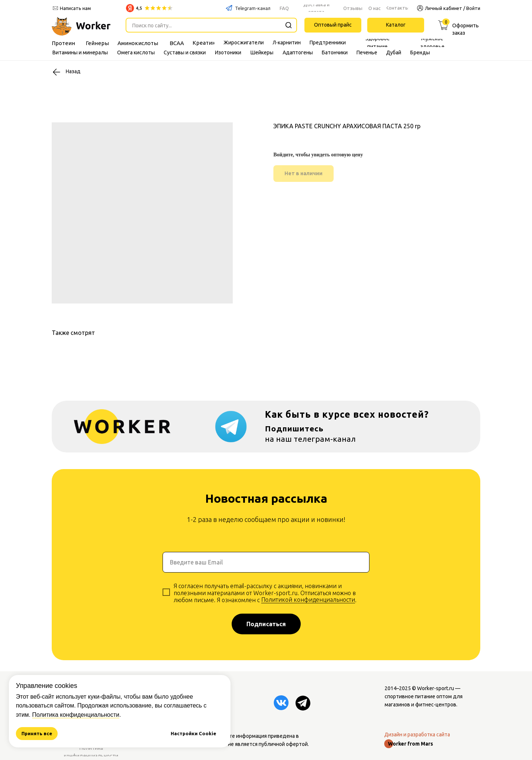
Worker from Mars (410, 744)
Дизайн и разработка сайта (417, 734)
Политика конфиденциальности (76, 715)
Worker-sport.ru (436, 688)
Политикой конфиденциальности (308, 600)
